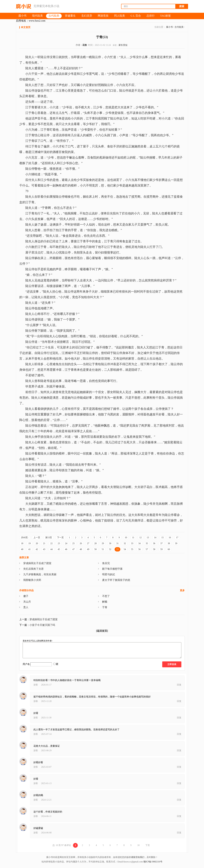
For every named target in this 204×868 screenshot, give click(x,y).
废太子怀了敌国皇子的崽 (116, 580)
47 (73, 549)
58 (154, 549)
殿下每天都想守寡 (112, 569)
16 (170, 538)
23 (59, 543)
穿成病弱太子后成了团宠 (37, 563)
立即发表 (172, 664)
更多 (182, 590)
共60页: (25, 538)
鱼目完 (106, 563)
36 (154, 543)
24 (66, 543)
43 (44, 549)
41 (29, 549)
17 (177, 538)
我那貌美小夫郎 (32, 580)
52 (110, 549)
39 (176, 543)
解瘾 (105, 602)
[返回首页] (102, 631)
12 (140, 538)
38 (169, 543)
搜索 (182, 6)
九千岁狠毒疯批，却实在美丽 (40, 574)
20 (37, 543)
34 (139, 543)
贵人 (26, 607)
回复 (179, 685)
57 (147, 549)
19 (29, 543)
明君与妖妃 (109, 574)
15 (162, 538)
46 (66, 549)
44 (51, 549)
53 (117, 549)
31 (117, 543)
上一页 (37, 538)
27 (88, 543)
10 (126, 538)
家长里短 (123, 45)
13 (148, 538)
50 (95, 549)
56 (139, 549)
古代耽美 (179, 27)
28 (95, 543)
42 (37, 549)
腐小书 (169, 27)
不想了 (106, 596)
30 (110, 543)
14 (155, 538)
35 (147, 543)
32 (125, 543)
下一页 (60, 538)
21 (44, 543)
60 (169, 549)
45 (59, 549)
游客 (36, 685)
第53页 (49, 538)
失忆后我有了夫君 (33, 569)
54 (125, 549)
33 (132, 543)
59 (161, 549)
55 (132, 549)
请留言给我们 (138, 857)
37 (161, 543)
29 (103, 543)
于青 (105, 607)
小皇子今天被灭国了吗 (42, 625)
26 (81, 543)
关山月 (27, 602)
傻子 (26, 596)
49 (88, 549)
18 (22, 543)
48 (81, 549)
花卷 (85, 45)
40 (22, 549)
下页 (148, 845)
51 (103, 549)
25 (73, 543)
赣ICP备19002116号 (153, 862)
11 (133, 538)
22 (51, 543)
